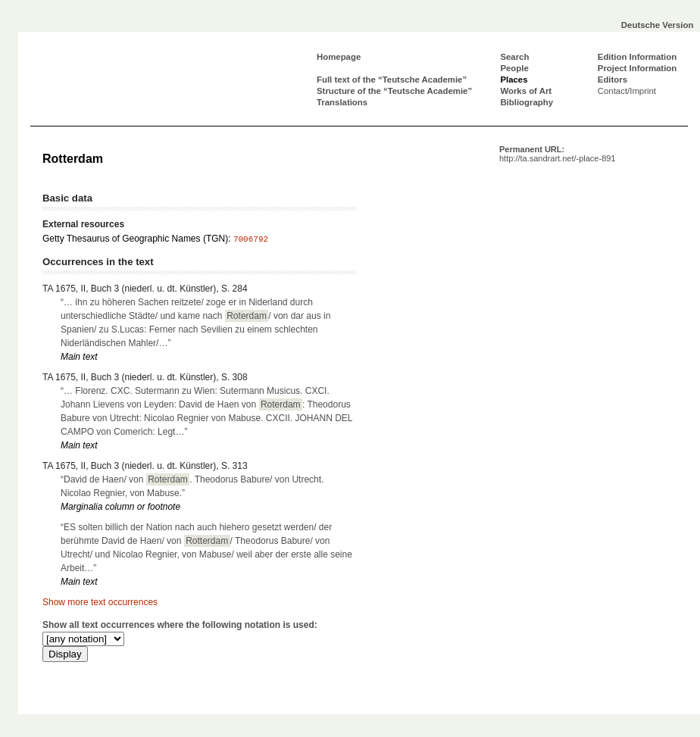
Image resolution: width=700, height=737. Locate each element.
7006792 (251, 239)
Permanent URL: (557, 154)
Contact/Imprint (627, 91)
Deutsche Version (658, 25)
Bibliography (527, 102)
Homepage (339, 57)
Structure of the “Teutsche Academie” (394, 91)
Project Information (637, 68)
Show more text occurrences (100, 602)
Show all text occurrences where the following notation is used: (180, 625)
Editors (612, 80)
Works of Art (526, 91)
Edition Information (637, 57)
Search (514, 57)
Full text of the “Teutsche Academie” (392, 80)
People (514, 68)
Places (514, 80)
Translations (342, 102)
